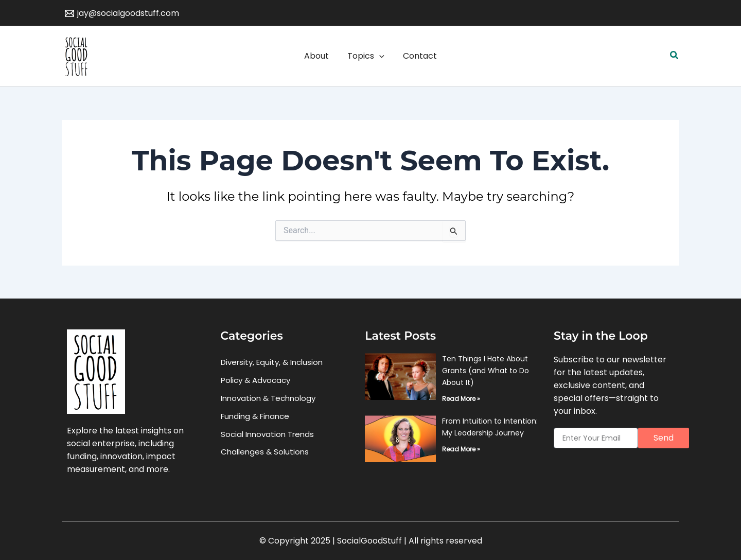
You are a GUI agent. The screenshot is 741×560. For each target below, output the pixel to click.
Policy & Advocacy (255, 380)
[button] (675, 56)
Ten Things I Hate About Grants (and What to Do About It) (486, 371)
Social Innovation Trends (267, 434)
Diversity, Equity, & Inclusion (272, 362)
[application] (379, 56)
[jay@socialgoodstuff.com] (122, 13)
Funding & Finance (255, 416)
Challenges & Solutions (265, 452)
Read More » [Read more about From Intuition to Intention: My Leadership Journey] (461, 449)
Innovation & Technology (268, 398)
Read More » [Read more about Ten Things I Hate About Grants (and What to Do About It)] (461, 399)
